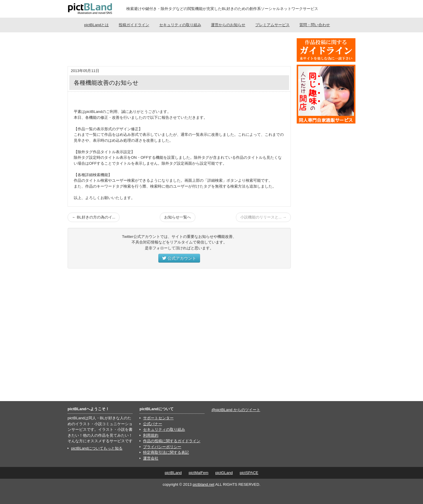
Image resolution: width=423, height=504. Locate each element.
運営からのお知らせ (228, 25)
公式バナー (153, 424)
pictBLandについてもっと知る (97, 448)
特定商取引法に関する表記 (166, 452)
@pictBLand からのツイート (236, 410)
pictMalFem (198, 473)
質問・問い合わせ (315, 25)
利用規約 (151, 435)
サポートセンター (158, 418)
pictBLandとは (97, 25)
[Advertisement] (179, 50)
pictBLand (173, 473)
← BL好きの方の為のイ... (94, 217)
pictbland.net (204, 484)
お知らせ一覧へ (178, 217)
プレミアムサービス (272, 25)
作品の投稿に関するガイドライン (172, 441)
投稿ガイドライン (134, 25)
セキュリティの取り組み (180, 25)
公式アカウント (179, 258)
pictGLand (224, 473)
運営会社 (151, 458)
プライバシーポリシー (162, 447)
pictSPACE (249, 473)
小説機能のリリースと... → (263, 217)
